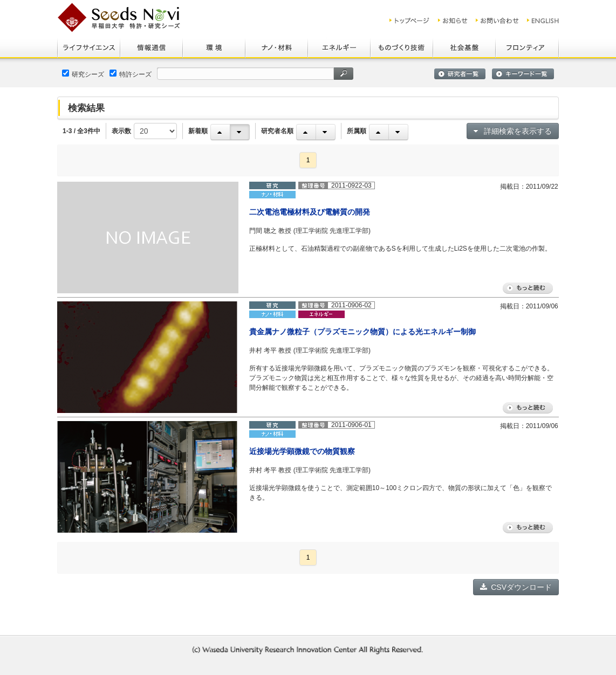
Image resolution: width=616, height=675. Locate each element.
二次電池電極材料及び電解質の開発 (310, 212)
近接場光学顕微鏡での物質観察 (302, 451)
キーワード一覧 (523, 74)
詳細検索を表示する (513, 131)
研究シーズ (83, 74)
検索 (344, 74)
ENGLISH (543, 20)
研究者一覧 (460, 74)
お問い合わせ (497, 20)
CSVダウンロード (516, 587)
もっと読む (528, 288)
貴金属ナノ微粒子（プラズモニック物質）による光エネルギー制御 (362, 332)
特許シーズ (131, 74)
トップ (410, 20)
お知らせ (453, 20)
